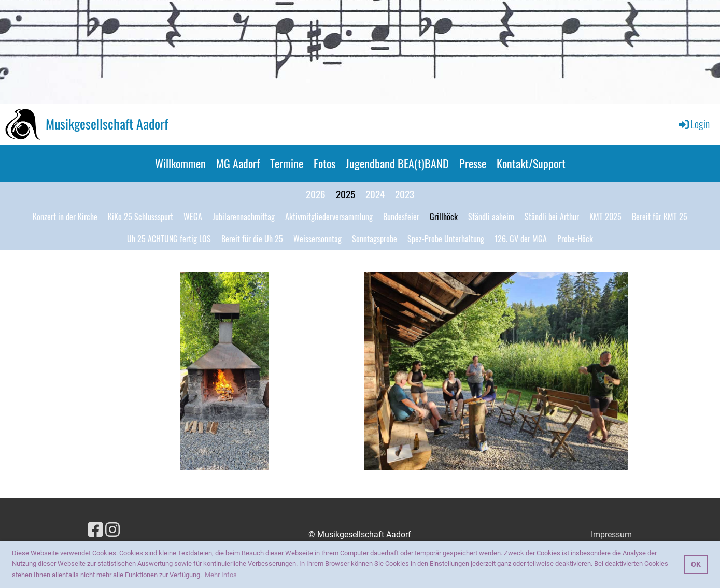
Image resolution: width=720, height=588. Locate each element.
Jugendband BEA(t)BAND (397, 163)
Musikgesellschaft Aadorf (107, 124)
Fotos (324, 163)
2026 (316, 194)
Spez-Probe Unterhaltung (446, 239)
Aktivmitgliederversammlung (329, 217)
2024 (375, 194)
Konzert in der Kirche (65, 217)
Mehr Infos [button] (221, 575)
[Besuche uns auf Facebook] (95, 530)
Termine (287, 163)
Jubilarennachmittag (244, 217)
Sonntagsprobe (375, 239)
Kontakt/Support (531, 163)
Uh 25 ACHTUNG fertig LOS (169, 239)
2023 (405, 194)
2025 (345, 194)
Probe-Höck (575, 239)
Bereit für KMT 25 (660, 217)
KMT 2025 (605, 217)
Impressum (611, 534)
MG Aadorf (238, 163)
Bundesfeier (401, 217)
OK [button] (696, 564)
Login (693, 124)
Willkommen (180, 163)
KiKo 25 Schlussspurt (140, 217)
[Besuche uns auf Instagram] (112, 530)
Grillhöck (444, 217)
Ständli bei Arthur (552, 217)
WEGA (193, 217)
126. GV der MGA (521, 239)
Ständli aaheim (491, 217)
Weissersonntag (317, 239)
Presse (473, 163)
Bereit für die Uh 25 (252, 239)
